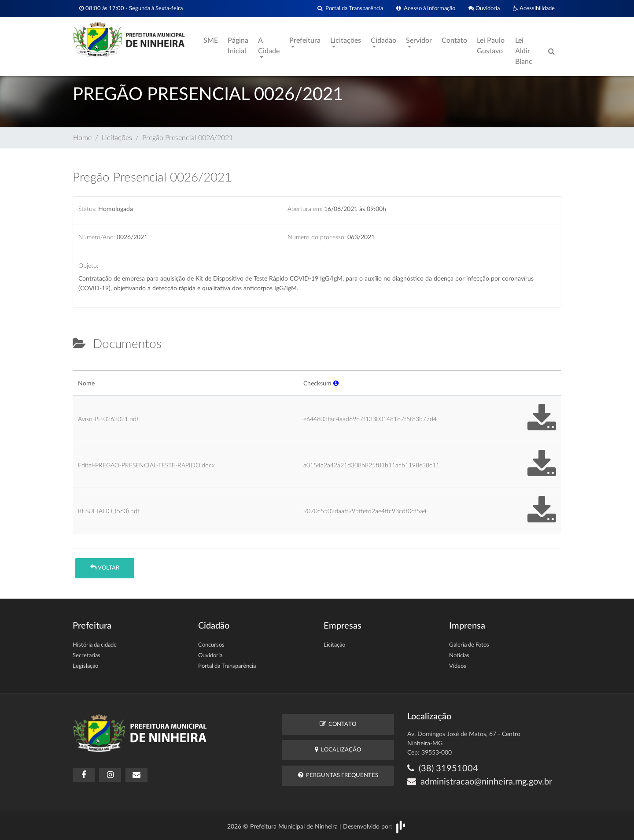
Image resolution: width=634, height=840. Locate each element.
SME (211, 41)
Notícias (459, 656)
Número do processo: (317, 237)
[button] (336, 383)
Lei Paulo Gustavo (491, 46)
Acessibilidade (534, 9)
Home (82, 138)
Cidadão (383, 41)
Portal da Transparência (350, 9)
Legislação (85, 666)
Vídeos (458, 666)
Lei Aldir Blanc (524, 51)
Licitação (334, 645)
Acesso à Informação (426, 9)
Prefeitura (305, 41)
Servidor (419, 41)
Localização (338, 749)
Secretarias (87, 656)
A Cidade (269, 46)
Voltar (105, 568)
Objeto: (88, 266)
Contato (454, 41)
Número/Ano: (97, 237)
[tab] (80, 367)
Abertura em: (305, 209)
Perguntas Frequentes (338, 775)
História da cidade (95, 645)
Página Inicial (238, 46)
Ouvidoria (484, 9)
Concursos (211, 645)
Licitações (346, 41)
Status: (87, 209)
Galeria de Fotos (469, 645)
